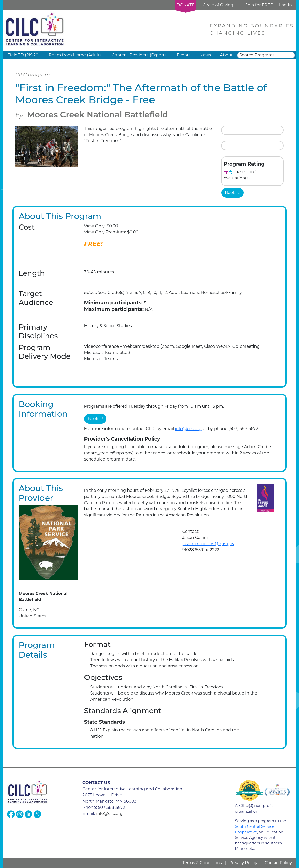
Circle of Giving (218, 5)
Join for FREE (259, 5)
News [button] (205, 55)
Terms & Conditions (202, 863)
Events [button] (184, 55)
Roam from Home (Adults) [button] (76, 55)
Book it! (233, 193)
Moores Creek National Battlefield (97, 114)
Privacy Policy (243, 863)
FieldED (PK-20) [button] (24, 55)
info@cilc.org (188, 429)
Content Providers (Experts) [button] (140, 55)
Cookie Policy (278, 863)
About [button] (226, 55)
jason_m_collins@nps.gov (208, 544)
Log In (285, 5)
